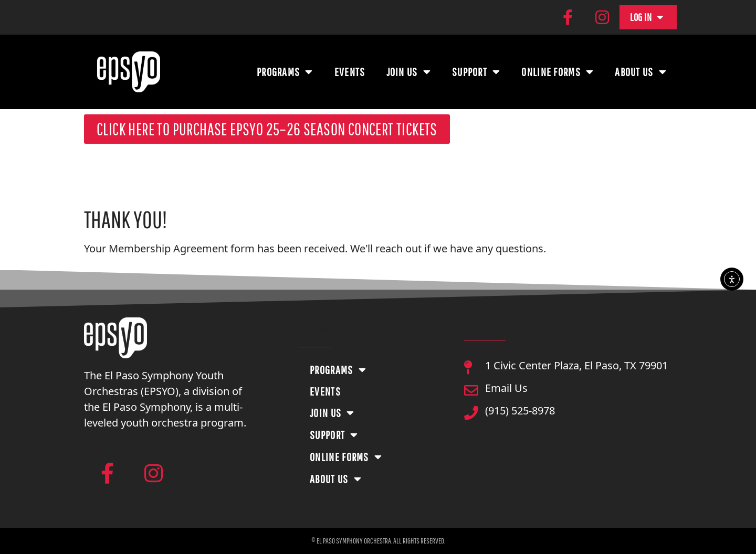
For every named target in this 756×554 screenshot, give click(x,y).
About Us (641, 72)
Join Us (409, 72)
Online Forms (558, 72)
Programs (285, 72)
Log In (647, 17)
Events (350, 72)
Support (476, 72)
